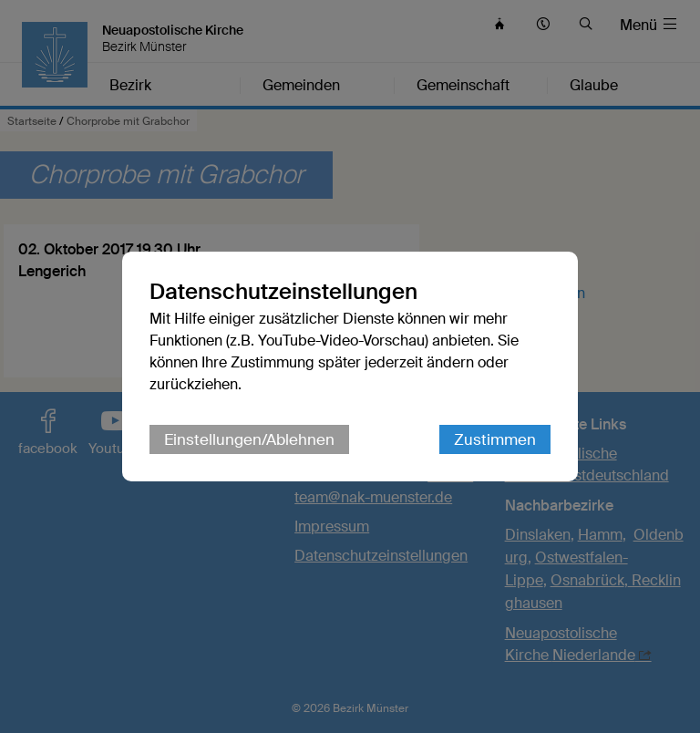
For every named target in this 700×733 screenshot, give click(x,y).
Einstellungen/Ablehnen (249, 439)
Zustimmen (495, 439)
